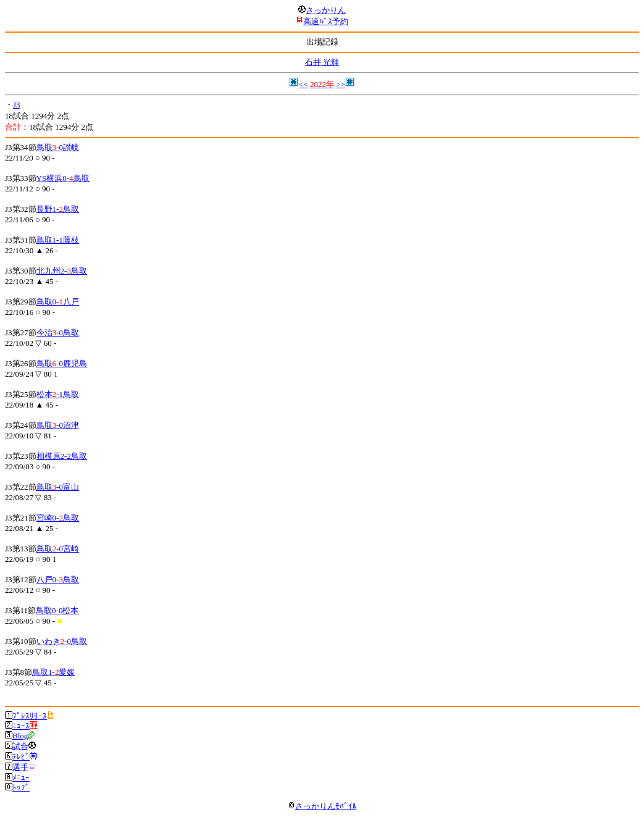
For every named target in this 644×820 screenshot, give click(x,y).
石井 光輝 (322, 62)
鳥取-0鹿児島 (62, 363)
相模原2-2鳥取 (62, 456)
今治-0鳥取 (58, 333)
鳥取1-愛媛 (53, 672)
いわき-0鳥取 (62, 641)
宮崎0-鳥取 (58, 518)
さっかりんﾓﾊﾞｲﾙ (322, 806)
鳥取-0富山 (58, 487)
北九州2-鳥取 (62, 271)
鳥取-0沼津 (58, 425)
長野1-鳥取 (58, 209)
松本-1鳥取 (58, 394)
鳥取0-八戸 (58, 302)
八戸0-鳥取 (58, 579)
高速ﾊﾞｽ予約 (326, 21)
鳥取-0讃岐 (58, 147)
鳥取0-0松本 (57, 610)
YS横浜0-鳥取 (63, 178)
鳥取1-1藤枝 (58, 240)
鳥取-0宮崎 (58, 549)
